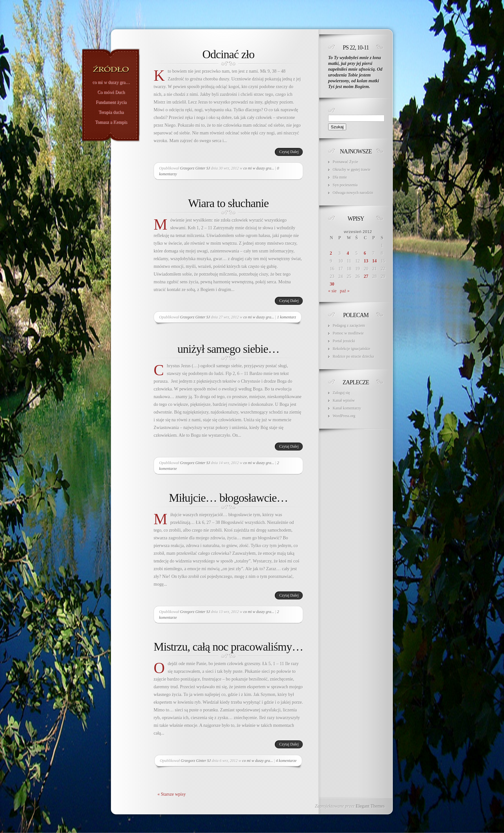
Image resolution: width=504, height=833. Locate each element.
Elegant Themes (370, 806)
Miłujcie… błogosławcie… (229, 498)
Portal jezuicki (344, 341)
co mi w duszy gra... (259, 168)
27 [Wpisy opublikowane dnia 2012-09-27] (366, 276)
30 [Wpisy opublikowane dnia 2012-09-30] (332, 284)
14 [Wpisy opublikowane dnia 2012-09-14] (374, 261)
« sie (332, 291)
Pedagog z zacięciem (349, 325)
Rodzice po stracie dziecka (353, 356)
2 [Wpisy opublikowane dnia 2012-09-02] (331, 253)
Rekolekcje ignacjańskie (351, 349)
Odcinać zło (229, 54)
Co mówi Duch (111, 92)
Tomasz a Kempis (111, 122)
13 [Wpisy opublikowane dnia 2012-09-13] (366, 261)
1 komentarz (287, 317)
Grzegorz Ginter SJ (195, 168)
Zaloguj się (341, 393)
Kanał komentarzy (347, 408)
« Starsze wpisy (172, 794)
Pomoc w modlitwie (348, 333)
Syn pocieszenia (345, 185)
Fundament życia (111, 102)
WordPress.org (344, 416)
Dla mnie (340, 177)
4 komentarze (286, 761)
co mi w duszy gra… (111, 82)
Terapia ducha (111, 112)
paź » (345, 291)
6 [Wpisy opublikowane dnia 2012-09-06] (365, 253)
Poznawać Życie (345, 162)
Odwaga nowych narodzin (353, 193)
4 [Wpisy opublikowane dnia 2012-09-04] (348, 253)
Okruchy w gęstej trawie (352, 169)
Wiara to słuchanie (228, 203)
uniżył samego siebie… (228, 349)
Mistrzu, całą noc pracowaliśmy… (228, 647)
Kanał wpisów (344, 400)
